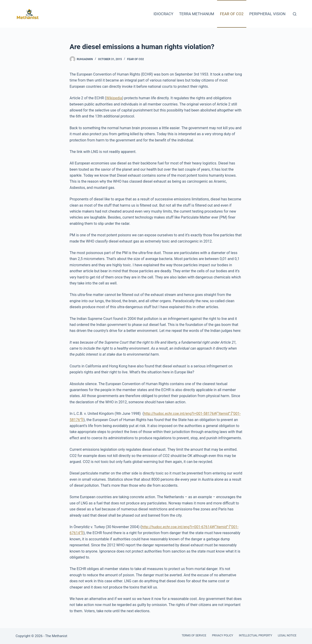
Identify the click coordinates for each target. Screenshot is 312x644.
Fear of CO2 (232, 14)
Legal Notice (287, 635)
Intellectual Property (256, 635)
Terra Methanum (197, 14)
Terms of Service (194, 635)
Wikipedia (114, 98)
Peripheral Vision (267, 14)
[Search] (295, 14)
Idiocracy (163, 14)
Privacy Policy (223, 635)
